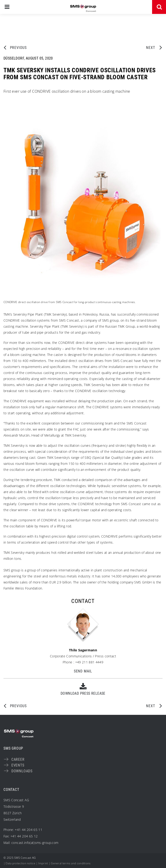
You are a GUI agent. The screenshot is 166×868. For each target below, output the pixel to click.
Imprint (43, 863)
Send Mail (83, 671)
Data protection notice (20, 863)
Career (18, 759)
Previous (18, 48)
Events (18, 765)
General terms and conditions (71, 863)
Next (152, 48)
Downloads (22, 771)
